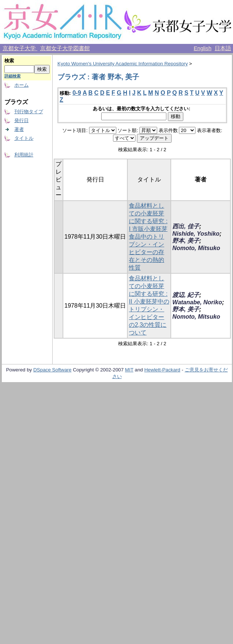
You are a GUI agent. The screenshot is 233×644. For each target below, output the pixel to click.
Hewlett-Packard (162, 370)
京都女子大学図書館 (65, 48)
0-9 (77, 93)
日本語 (223, 48)
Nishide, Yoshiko (196, 234)
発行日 (22, 120)
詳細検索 (13, 76)
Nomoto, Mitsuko (196, 248)
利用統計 (24, 155)
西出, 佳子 (186, 226)
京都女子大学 (20, 48)
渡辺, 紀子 (186, 295)
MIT (129, 370)
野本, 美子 (186, 241)
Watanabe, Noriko (197, 302)
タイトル (24, 138)
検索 (9, 61)
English (202, 48)
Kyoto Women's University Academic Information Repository (123, 64)
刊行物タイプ (29, 112)
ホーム (22, 85)
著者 (19, 129)
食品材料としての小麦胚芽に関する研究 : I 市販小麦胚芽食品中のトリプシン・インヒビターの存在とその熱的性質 (148, 237)
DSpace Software (52, 370)
